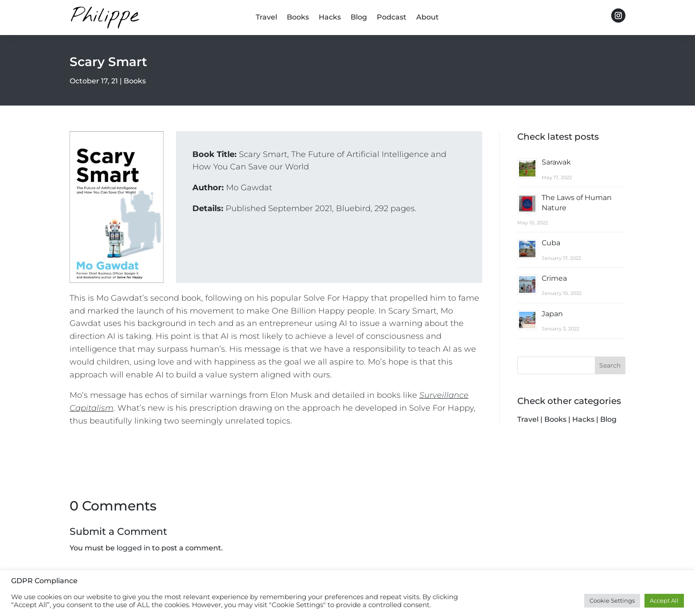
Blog (359, 18)
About (428, 18)
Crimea (554, 278)
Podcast (392, 18)
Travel (266, 18)
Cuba (551, 243)
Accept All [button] (664, 600)
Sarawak (556, 162)
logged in (133, 548)
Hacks (330, 18)
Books (298, 18)
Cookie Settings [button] (612, 600)
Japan (552, 314)
